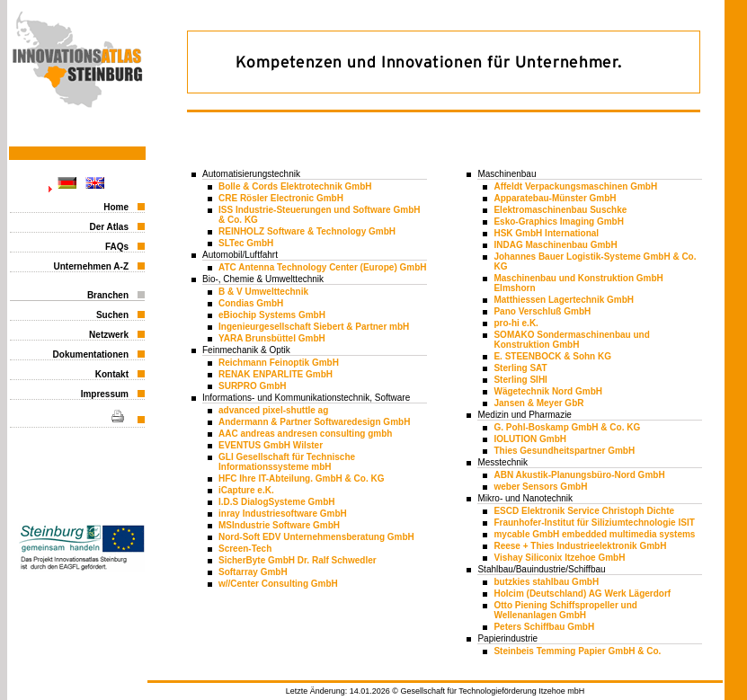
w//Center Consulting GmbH (278, 584)
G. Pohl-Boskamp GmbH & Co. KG (567, 427)
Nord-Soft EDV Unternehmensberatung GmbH (316, 537)
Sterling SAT (520, 368)
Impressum (105, 394)
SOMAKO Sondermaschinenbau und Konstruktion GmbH (571, 340)
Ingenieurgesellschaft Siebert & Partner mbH (314, 327)
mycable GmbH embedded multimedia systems (594, 534)
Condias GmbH (251, 303)
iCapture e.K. (246, 490)
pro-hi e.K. (516, 323)
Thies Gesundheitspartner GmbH (564, 451)
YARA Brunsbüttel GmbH (272, 338)
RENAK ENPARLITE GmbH (276, 374)
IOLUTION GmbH (530, 439)
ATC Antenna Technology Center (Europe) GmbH (322, 267)
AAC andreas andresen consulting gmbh (305, 434)
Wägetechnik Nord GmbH (548, 391)
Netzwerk (109, 335)
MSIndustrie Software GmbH (279, 525)
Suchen (112, 315)
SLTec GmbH (246, 243)
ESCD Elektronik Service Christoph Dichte (584, 511)
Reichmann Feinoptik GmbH (279, 363)
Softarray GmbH (253, 572)
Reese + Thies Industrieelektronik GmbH (580, 546)
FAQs (117, 247)
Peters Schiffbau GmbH (544, 627)
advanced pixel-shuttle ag (273, 410)
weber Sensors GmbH (540, 487)
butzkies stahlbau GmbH (546, 582)
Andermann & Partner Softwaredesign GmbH (314, 422)
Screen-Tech (245, 549)
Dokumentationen (91, 354)
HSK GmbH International (546, 233)
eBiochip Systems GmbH (272, 315)
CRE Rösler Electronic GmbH (281, 198)
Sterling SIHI (520, 380)
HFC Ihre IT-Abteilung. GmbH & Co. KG (301, 478)
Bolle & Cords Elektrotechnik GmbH (295, 186)
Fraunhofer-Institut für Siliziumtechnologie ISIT (594, 523)
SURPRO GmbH (253, 386)
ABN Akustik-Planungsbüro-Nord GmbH (579, 475)
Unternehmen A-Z (91, 266)
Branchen (108, 295)
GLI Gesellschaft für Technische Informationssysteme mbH (287, 462)
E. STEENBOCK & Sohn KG (552, 356)
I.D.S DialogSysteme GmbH (276, 502)
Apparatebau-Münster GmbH (555, 198)
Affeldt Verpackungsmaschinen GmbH (575, 186)
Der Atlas (109, 227)
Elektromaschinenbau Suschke (560, 210)
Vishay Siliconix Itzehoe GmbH (559, 558)
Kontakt (112, 374)
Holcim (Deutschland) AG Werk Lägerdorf (582, 594)
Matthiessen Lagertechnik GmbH (564, 300)
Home (116, 207)
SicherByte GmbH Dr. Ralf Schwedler (298, 560)
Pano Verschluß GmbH (542, 311)
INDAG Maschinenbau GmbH (555, 245)
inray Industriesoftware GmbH (283, 514)
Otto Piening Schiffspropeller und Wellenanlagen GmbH (565, 610)
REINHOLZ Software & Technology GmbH (307, 231)
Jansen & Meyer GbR (538, 403)
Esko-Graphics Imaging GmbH (558, 222)
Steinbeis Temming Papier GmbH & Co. (577, 651)
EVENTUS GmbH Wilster (271, 445)
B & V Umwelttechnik (263, 292)
